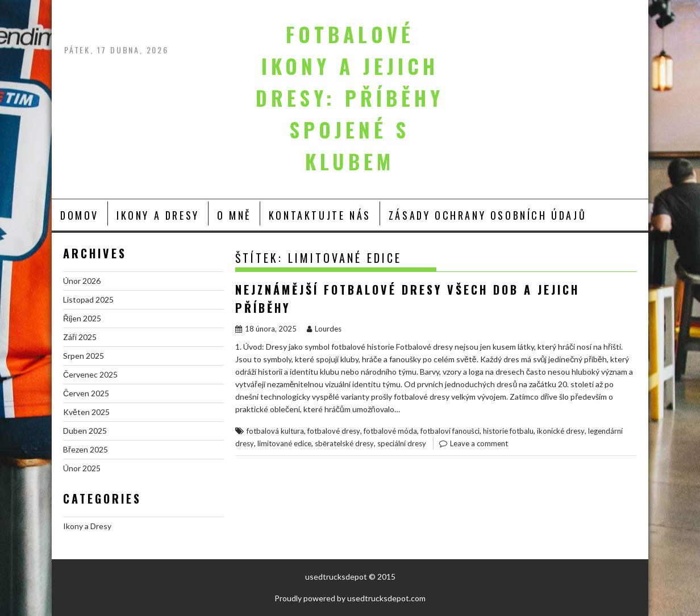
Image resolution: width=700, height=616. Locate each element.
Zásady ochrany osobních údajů (488, 215)
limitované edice (284, 443)
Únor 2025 (82, 468)
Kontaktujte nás (320, 215)
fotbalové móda (390, 431)
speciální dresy (402, 443)
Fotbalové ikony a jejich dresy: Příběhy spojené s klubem (350, 98)
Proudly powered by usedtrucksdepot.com (350, 598)
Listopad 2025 (88, 299)
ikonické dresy (561, 431)
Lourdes (324, 329)
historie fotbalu (508, 431)
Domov (80, 215)
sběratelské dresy (344, 443)
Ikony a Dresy (158, 215)
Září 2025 (80, 337)
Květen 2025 (86, 412)
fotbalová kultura (275, 431)
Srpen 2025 (84, 356)
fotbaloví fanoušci (450, 431)
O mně (234, 215)
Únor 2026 (82, 281)
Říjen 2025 (82, 318)
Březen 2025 (86, 449)
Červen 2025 (86, 393)
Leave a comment (479, 443)
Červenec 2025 (90, 374)
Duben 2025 (85, 431)
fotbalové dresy (334, 431)
